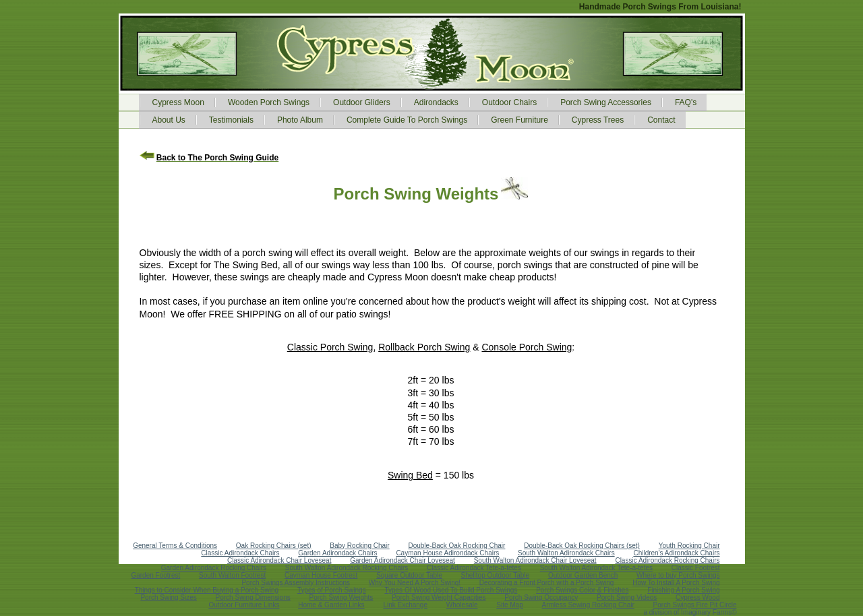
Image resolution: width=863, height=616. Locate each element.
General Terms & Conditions (175, 546)
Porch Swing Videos (627, 597)
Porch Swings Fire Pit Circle (695, 605)
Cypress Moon (178, 102)
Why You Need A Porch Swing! (415, 583)
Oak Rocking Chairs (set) (274, 546)
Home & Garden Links (331, 605)
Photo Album (300, 120)
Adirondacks (436, 102)
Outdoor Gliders (362, 102)
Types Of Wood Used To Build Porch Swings (451, 590)
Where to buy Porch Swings (678, 575)
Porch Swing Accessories (606, 102)
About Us (169, 120)
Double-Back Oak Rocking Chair (456, 546)
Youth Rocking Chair (689, 546)
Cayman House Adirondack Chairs (447, 553)
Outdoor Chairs (509, 102)
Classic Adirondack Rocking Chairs (667, 560)
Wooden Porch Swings (269, 102)
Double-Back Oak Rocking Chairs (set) (582, 546)
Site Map (509, 605)
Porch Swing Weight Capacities (439, 597)
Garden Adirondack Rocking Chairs (214, 568)
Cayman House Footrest (321, 575)
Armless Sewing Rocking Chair (588, 605)
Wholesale (462, 605)
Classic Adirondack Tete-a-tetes (474, 568)
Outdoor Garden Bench (583, 575)
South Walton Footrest (232, 575)
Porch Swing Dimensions (253, 597)
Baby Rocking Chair (359, 546)
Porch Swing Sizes (168, 597)
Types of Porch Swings (332, 590)
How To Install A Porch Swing (676, 583)
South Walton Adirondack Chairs (566, 553)
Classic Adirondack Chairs (240, 553)
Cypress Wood (697, 597)
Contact (661, 120)
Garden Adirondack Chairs (337, 553)
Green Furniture (519, 120)
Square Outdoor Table (409, 575)
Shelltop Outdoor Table (496, 575)
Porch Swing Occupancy (541, 597)
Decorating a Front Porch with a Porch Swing (547, 583)
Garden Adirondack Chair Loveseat (403, 560)
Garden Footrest (155, 575)
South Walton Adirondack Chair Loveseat (535, 560)
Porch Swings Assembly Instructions (296, 583)
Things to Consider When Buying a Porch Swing (207, 590)
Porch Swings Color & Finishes (582, 590)
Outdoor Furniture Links (244, 605)
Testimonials (231, 120)
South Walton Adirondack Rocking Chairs (347, 568)
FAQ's (686, 102)
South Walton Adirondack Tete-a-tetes (596, 568)
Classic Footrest (696, 568)
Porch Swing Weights (341, 597)
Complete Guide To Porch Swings (407, 120)
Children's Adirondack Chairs (676, 553)
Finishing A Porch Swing (683, 590)
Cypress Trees (598, 120)
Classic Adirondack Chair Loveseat (279, 560)
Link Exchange (405, 605)
